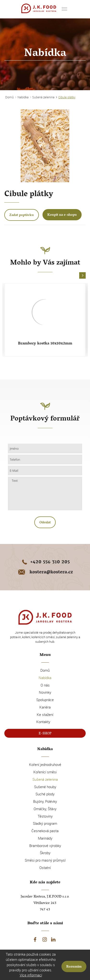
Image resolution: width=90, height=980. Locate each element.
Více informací (31, 975)
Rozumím (74, 967)
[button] (82, 276)
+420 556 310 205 (45, 562)
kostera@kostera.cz (45, 573)
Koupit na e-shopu (62, 215)
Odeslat (45, 523)
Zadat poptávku (22, 215)
